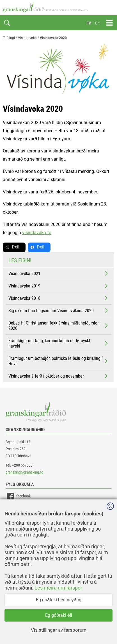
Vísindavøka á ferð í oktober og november (59, 376)
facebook (18, 496)
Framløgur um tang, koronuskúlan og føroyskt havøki (59, 343)
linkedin (17, 509)
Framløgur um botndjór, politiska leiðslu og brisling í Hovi (59, 361)
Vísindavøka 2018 (59, 298)
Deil (16, 247)
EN (98, 23)
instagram (19, 522)
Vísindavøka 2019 (59, 286)
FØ (89, 23)
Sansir (110, 628)
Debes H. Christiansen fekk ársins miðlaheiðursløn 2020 (59, 326)
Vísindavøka (27, 38)
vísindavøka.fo (37, 233)
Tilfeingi (9, 38)
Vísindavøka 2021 (59, 273)
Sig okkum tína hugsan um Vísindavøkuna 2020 (59, 310)
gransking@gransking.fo (24, 472)
